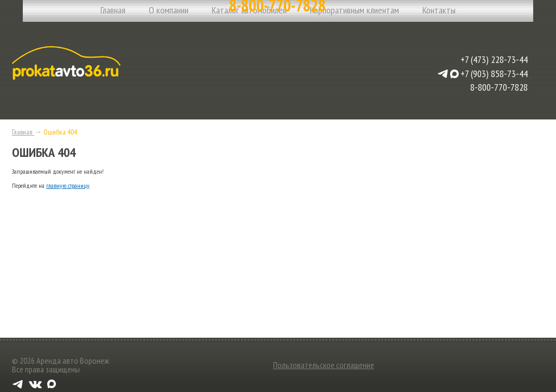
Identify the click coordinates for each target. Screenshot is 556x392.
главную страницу (68, 185)
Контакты (439, 10)
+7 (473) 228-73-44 (494, 59)
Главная (113, 10)
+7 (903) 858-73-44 (494, 74)
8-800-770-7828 (499, 87)
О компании (169, 10)
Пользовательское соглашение (324, 365)
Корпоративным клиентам (355, 10)
